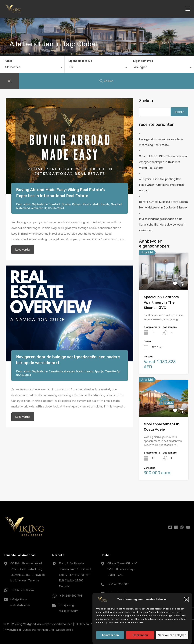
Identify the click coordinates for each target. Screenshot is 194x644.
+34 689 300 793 (23, 590)
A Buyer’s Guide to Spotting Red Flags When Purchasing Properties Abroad (161, 185)
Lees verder (23, 250)
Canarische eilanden (62, 371)
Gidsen (77, 204)
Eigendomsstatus (80, 61)
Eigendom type (143, 61)
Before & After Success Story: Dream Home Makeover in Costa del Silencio (163, 205)
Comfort (54, 204)
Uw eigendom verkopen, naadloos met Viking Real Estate (161, 142)
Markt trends (101, 204)
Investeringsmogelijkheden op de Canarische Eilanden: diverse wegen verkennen (162, 225)
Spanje (99, 371)
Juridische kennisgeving (38, 630)
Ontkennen (140, 635)
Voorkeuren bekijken (172, 635)
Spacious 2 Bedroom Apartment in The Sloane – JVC (161, 302)
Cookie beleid (65, 630)
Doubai (66, 204)
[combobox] (32, 68)
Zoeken (146, 101)
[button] (186, 599)
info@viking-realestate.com (20, 602)
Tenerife (110, 371)
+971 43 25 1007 (118, 584)
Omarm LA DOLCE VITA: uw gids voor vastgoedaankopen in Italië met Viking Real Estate (163, 162)
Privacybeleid (12, 630)
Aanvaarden (110, 635)
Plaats (8, 61)
